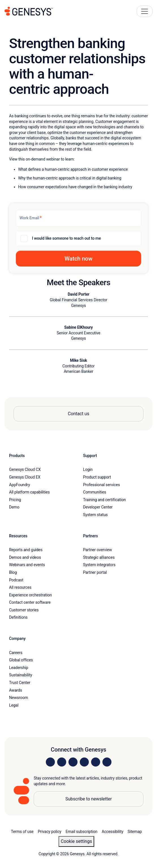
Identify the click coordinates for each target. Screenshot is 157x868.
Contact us (79, 414)
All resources (20, 587)
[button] (78, 259)
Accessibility (112, 832)
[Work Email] (78, 218)
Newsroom (19, 698)
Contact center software (30, 602)
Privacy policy (49, 832)
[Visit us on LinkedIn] (50, 762)
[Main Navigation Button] (145, 11)
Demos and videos (25, 557)
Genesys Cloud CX (25, 469)
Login (88, 469)
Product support (97, 477)
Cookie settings (76, 841)
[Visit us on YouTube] (96, 762)
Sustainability (21, 675)
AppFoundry (20, 485)
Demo (14, 507)
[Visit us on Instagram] (62, 762)
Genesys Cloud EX (25, 477)
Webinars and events (27, 565)
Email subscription (82, 832)
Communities (95, 492)
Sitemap (135, 832)
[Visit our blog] (107, 762)
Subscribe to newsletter (89, 799)
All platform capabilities (29, 492)
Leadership (19, 668)
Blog (13, 572)
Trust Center (20, 683)
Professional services (102, 485)
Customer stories (24, 610)
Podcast (16, 580)
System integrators (99, 565)
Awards (16, 690)
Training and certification (105, 500)
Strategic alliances (99, 557)
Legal (14, 705)
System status (95, 515)
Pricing (15, 500)
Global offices (21, 660)
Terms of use (22, 832)
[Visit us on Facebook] (84, 762)
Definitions (18, 617)
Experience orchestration (30, 595)
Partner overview (98, 550)
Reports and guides (26, 550)
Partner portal (95, 572)
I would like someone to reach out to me (66, 238)
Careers (16, 653)
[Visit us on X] (73, 762)
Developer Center (98, 507)
